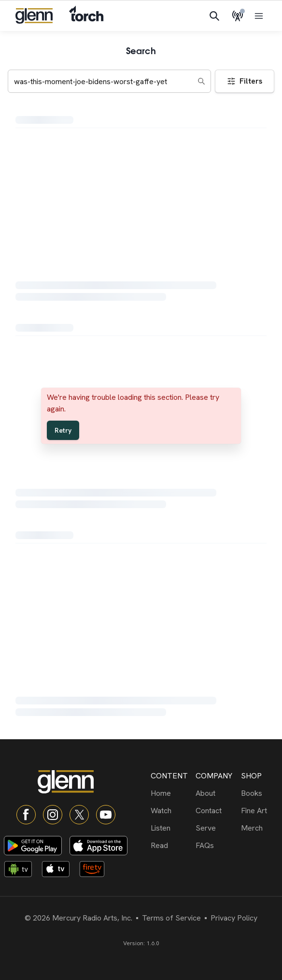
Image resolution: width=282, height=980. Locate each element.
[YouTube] (106, 815)
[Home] (171, 793)
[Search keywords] (109, 81)
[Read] (171, 846)
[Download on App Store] (99, 846)
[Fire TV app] (96, 871)
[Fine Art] (261, 811)
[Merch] (261, 828)
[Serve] (216, 828)
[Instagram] (53, 815)
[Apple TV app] (58, 871)
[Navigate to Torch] (86, 16)
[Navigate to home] (34, 16)
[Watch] (171, 811)
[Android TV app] (21, 871)
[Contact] (216, 811)
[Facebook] (26, 815)
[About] (216, 793)
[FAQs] (216, 846)
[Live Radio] (238, 16)
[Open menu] (259, 16)
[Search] (214, 16)
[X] (79, 815)
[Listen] (171, 828)
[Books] (261, 793)
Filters (245, 81)
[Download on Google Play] (33, 846)
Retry (63, 430)
